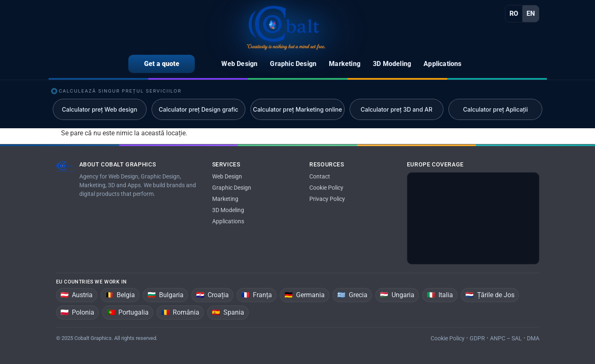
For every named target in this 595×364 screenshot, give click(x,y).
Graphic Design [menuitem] (293, 64)
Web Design (227, 176)
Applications (228, 221)
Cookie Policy (326, 188)
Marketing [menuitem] (345, 64)
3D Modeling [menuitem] (392, 64)
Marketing (225, 199)
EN (531, 13)
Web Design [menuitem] (239, 64)
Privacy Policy (327, 199)
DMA (533, 338)
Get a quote (162, 64)
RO (514, 13)
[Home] (286, 28)
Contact (320, 176)
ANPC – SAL (506, 338)
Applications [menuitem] (442, 64)
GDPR (477, 338)
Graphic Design (232, 188)
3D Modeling (228, 210)
